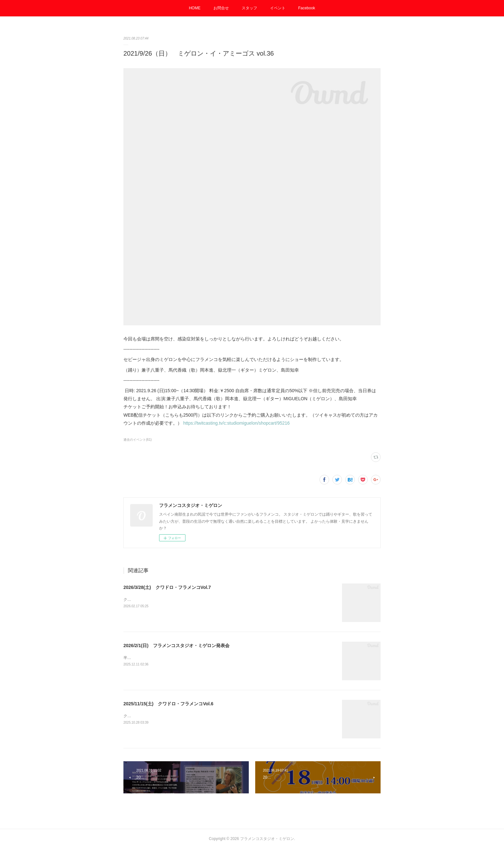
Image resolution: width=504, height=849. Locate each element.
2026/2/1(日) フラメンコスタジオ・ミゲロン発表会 (176, 646)
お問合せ (221, 8)
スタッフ (249, 8)
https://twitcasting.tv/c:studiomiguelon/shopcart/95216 (237, 423)
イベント (278, 8)
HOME (195, 8)
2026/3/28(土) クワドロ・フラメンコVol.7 (167, 587)
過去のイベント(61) (138, 440)
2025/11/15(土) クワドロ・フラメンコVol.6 (168, 704)
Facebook (307, 8)
